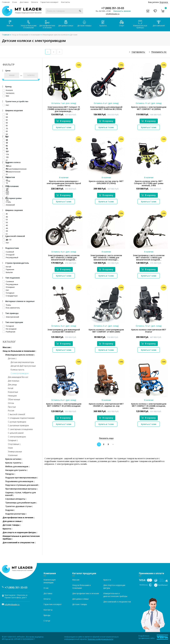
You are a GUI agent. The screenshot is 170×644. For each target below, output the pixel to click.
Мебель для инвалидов (17, 466)
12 (5, 146)
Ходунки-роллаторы (16, 514)
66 (5, 123)
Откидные (9, 287)
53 (5, 220)
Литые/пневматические (15, 169)
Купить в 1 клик (64, 127)
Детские (74, 35)
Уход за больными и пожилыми (29, 24)
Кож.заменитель (11, 308)
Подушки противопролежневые (22, 478)
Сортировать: (138, 52)
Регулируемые (10, 284)
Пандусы (10, 474)
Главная (6, 2)
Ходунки (10, 510)
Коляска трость (17, 370)
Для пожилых (14, 381)
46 (5, 217)
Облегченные (14, 399)
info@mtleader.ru (113, 14)
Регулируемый (10, 257)
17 (5, 143)
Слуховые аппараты (16, 499)
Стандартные (10, 296)
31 (5, 174)
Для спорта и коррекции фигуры (20, 532)
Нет (6, 105)
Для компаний (159, 23)
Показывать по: (159, 52)
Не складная (9, 329)
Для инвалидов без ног (18, 377)
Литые (7, 166)
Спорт (122, 23)
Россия (11, 411)
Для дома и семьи (66, 23)
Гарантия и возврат (49, 2)
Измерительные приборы (140, 24)
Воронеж (164, 2)
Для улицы (12, 384)
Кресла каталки (14, 459)
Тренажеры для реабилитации (21, 503)
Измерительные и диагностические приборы (21, 537)
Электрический (11, 317)
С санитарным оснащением (20, 429)
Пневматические (12, 172)
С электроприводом (20, 373)
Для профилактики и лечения (47, 24)
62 (5, 120)
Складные (8, 293)
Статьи (47, 621)
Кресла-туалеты (14, 463)
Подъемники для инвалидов (20, 481)
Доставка (24, 2)
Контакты (66, 2)
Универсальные (15, 452)
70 (5, 128)
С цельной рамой (16, 433)
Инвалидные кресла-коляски (55, 35)
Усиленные (13, 455)
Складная (8, 326)
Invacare (8, 90)
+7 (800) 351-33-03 (113, 8)
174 (6, 154)
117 (6, 194)
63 (5, 131)
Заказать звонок (122, 11)
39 (5, 231)
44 (5, 228)
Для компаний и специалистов (19, 542)
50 (5, 222)
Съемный (8, 252)
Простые (12, 407)
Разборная (9, 332)
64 (5, 117)
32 (5, 151)
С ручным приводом (17, 422)
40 (5, 225)
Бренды (47, 615)
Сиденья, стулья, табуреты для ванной (21, 494)
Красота (103, 23)
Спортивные (14, 444)
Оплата (34, 2)
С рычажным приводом (18, 425)
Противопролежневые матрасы (22, 489)
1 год (6, 181)
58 (5, 114)
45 (5, 214)
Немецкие (12, 396)
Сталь (7, 202)
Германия (8, 269)
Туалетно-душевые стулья (19, 506)
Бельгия (8, 272)
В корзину (63, 121)
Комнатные (13, 392)
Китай (7, 267)
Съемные (8, 281)
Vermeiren (8, 93)
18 (5, 140)
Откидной (8, 255)
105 (6, 157)
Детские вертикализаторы (22, 362)
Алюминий (9, 205)
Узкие (10, 448)
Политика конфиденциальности (100, 639)
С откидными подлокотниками (21, 418)
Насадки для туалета (16, 470)
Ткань (7, 305)
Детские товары (84, 23)
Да (5, 190)
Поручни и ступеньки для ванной (22, 485)
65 (5, 126)
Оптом (11, 403)
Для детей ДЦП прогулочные (23, 366)
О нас (15, 2)
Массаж (10, 23)
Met (6, 96)
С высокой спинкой (16, 414)
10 (5, 183)
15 (5, 149)
